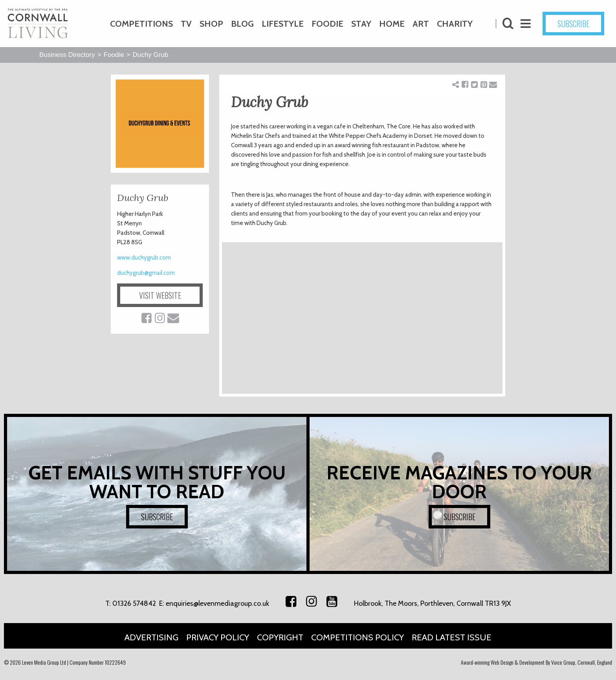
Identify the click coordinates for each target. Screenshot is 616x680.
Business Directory (67, 55)
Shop (211, 24)
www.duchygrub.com (144, 258)
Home (392, 24)
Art (421, 24)
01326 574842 (134, 603)
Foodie (327, 24)
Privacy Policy (218, 637)
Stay (361, 24)
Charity (455, 24)
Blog (242, 24)
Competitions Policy (357, 637)
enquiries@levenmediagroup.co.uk (217, 603)
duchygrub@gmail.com (146, 273)
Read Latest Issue (452, 637)
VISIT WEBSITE (160, 295)
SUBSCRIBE (573, 24)
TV (186, 24)
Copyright (280, 637)
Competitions (141, 24)
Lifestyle (283, 24)
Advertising (151, 637)
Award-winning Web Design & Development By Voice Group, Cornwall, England (536, 662)
